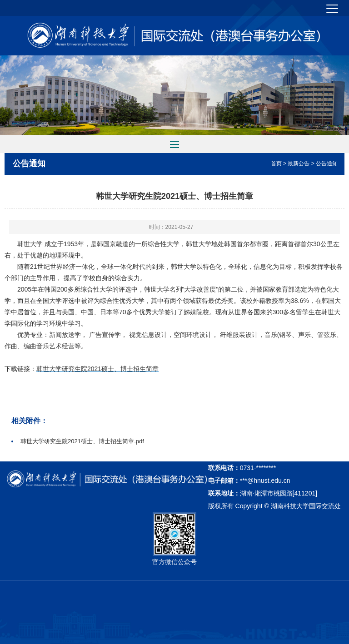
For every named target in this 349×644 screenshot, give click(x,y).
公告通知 (29, 163)
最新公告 (299, 163)
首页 (276, 163)
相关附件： (30, 421)
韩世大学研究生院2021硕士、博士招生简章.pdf (82, 441)
